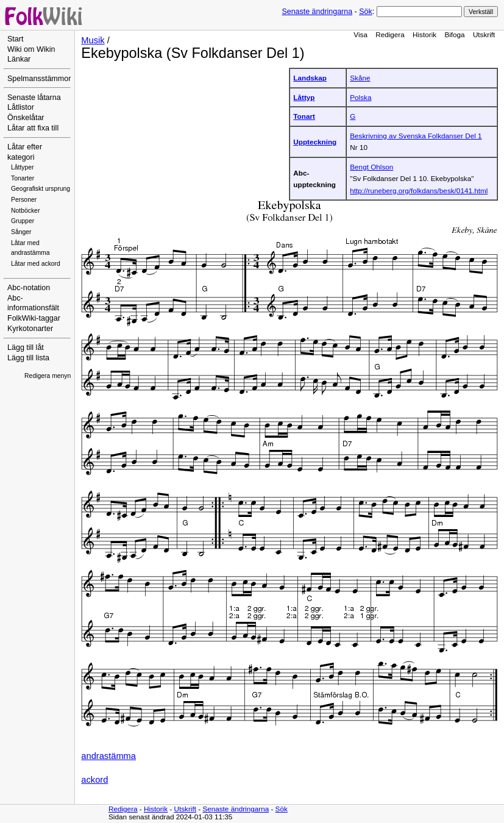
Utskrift (484, 34)
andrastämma (108, 756)
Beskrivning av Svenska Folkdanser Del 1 (416, 136)
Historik (424, 34)
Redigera (390, 34)
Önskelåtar (26, 118)
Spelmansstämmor (39, 79)
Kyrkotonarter (30, 329)
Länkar (19, 59)
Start (15, 39)
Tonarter (23, 178)
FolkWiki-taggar (34, 318)
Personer (24, 200)
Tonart (304, 116)
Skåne (360, 78)
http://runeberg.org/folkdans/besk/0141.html (419, 191)
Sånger (21, 232)
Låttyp (304, 97)
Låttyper (23, 167)
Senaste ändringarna (317, 12)
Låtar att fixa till (33, 128)
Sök (365, 12)
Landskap (310, 78)
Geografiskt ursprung (41, 189)
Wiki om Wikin (31, 49)
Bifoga (454, 34)
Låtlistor (21, 107)
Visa (360, 34)
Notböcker (25, 211)
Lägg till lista (28, 358)
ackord (94, 780)
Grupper (23, 221)
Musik (93, 40)
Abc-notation (29, 288)
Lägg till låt (26, 347)
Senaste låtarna (34, 98)
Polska (360, 97)
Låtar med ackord (36, 264)
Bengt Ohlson (371, 167)
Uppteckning (315, 142)
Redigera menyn (48, 376)
